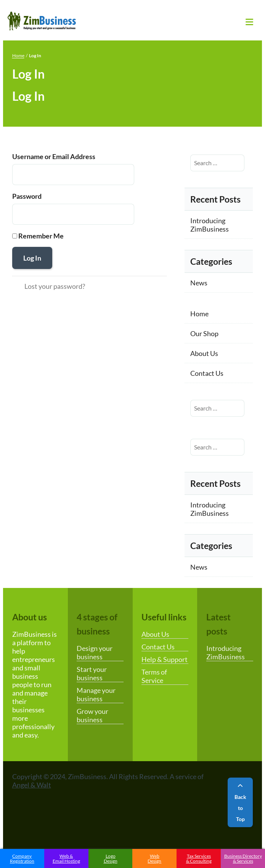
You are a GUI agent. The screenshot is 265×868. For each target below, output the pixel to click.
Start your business (92, 673)
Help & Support (165, 659)
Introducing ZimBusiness (210, 225)
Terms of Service (154, 676)
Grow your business (92, 715)
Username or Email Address (54, 156)
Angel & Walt (32, 785)
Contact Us (207, 373)
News (199, 283)
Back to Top (240, 803)
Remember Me (41, 236)
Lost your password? (55, 286)
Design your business (95, 652)
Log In (32, 258)
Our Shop (204, 333)
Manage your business (96, 694)
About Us (204, 353)
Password (27, 196)
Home (18, 56)
